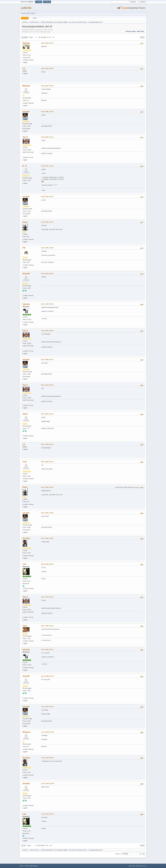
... (38, 37)
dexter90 (26, 274)
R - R (25, 166)
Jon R (56, 22)
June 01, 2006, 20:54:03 (47, 758)
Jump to (118, 854)
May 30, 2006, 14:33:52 (47, 112)
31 (47, 37)
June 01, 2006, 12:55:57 (47, 707)
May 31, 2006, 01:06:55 (47, 304)
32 (50, 37)
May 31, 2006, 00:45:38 (47, 274)
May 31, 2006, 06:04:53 (47, 487)
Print (142, 37)
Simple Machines (34, 866)
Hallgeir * (66, 22)
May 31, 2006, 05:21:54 (47, 444)
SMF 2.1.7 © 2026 (24, 866)
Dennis (74, 22)
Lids (70, 22)
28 (40, 37)
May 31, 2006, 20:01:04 (47, 564)
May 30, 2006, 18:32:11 (47, 222)
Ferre (25, 462)
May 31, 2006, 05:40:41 (47, 462)
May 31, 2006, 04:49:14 (47, 414)
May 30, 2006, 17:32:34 (47, 166)
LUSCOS (26, 8)
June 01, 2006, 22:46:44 (47, 814)
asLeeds (26, 112)
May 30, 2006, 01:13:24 (47, 43)
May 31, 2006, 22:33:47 (47, 649)
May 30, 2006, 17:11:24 (47, 137)
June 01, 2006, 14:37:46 (47, 732)
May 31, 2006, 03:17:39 (47, 360)
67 (53, 37)
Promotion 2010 (81, 22)
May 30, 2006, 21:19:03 (47, 248)
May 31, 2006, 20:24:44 (47, 626)
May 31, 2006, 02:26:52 (47, 331)
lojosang (60, 22)
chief (25, 626)
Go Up (23, 846)
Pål (24, 248)
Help (130, 866)
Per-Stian (26, 538)
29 (42, 37)
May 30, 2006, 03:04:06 (47, 86)
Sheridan (26, 43)
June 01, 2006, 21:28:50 (47, 784)
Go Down (24, 37)
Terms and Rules (137, 866)
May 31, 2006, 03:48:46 (47, 385)
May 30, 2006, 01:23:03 (47, 68)
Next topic (141, 31)
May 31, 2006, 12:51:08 (47, 513)
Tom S (25, 137)
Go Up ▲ (144, 866)
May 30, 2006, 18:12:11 (47, 197)
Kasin (25, 222)
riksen (25, 414)
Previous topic (131, 31)
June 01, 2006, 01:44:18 (47, 676)
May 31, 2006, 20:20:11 (47, 597)
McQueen (26, 86)
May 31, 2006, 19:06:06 (47, 538)
